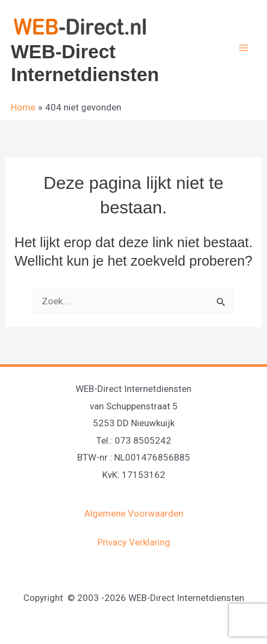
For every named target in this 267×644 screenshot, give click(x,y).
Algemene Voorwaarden (134, 513)
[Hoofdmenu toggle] (244, 48)
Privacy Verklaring (134, 542)
